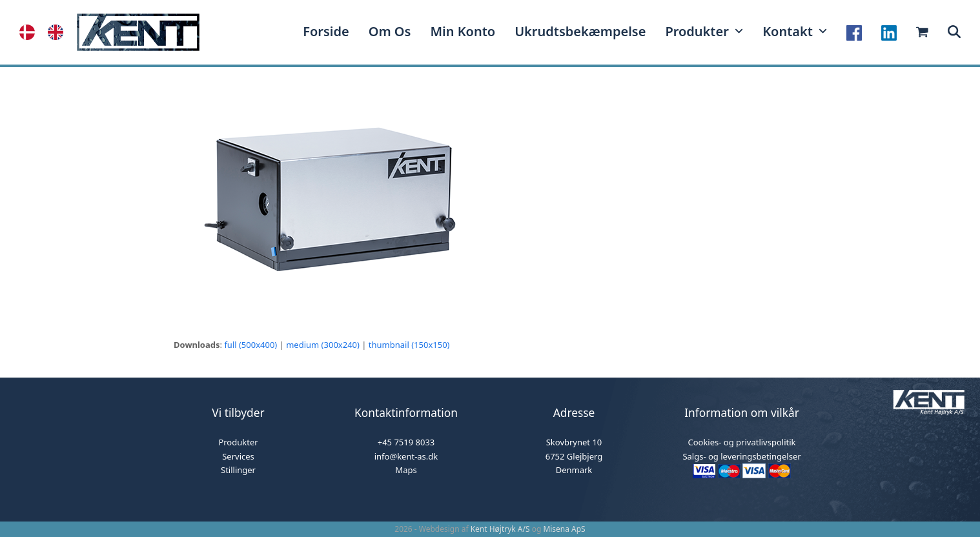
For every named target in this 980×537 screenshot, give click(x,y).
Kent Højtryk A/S (500, 529)
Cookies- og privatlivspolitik (741, 442)
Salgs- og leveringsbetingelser (741, 456)
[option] (59, 32)
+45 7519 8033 (406, 442)
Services (238, 456)
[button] (954, 32)
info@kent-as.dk (406, 456)
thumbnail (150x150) (409, 345)
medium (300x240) (323, 345)
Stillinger (238, 470)
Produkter (238, 442)
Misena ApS (564, 529)
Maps (406, 470)
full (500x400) (250, 345)
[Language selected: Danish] (48, 32)
